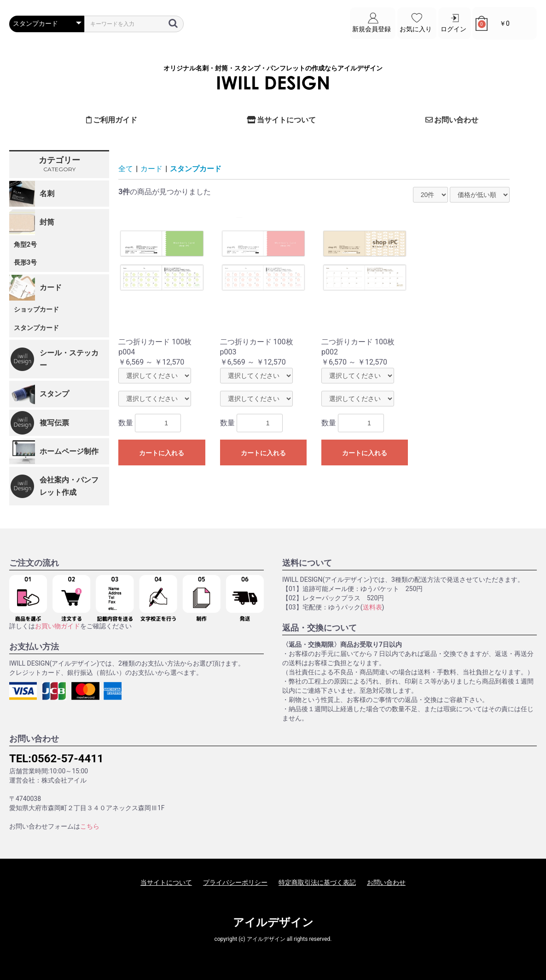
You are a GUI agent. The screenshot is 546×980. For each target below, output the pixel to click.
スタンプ (54, 394)
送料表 (372, 607)
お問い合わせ (452, 120)
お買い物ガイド (58, 626)
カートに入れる (162, 453)
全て (126, 169)
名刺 (47, 194)
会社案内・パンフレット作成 (69, 486)
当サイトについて (282, 120)
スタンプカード (36, 328)
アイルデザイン (273, 922)
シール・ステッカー (69, 359)
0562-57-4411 (67, 759)
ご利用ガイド (112, 120)
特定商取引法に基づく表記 (317, 882)
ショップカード (36, 309)
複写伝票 (54, 423)
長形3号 (25, 262)
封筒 (47, 222)
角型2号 (25, 244)
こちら (90, 826)
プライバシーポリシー (235, 882)
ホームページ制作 (69, 451)
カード (51, 287)
